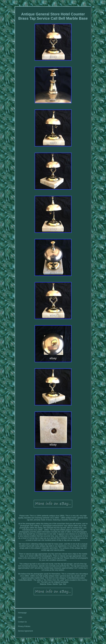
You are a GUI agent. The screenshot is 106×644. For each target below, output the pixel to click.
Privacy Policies (24, 626)
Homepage (22, 613)
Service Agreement (25, 631)
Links (20, 617)
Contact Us (22, 622)
